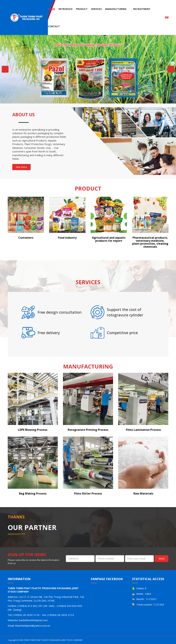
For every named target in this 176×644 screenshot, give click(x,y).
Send (161, 558)
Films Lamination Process (143, 430)
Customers (26, 238)
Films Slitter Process (88, 493)
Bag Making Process (33, 493)
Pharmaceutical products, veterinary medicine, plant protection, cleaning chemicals (150, 242)
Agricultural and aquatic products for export (109, 239)
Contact (54, 26)
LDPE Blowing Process (33, 430)
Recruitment (142, 9)
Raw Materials (143, 493)
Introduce (66, 9)
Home (51, 9)
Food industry (67, 238)
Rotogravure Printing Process (88, 430)
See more (21, 167)
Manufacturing (116, 9)
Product (82, 9)
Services (96, 9)
